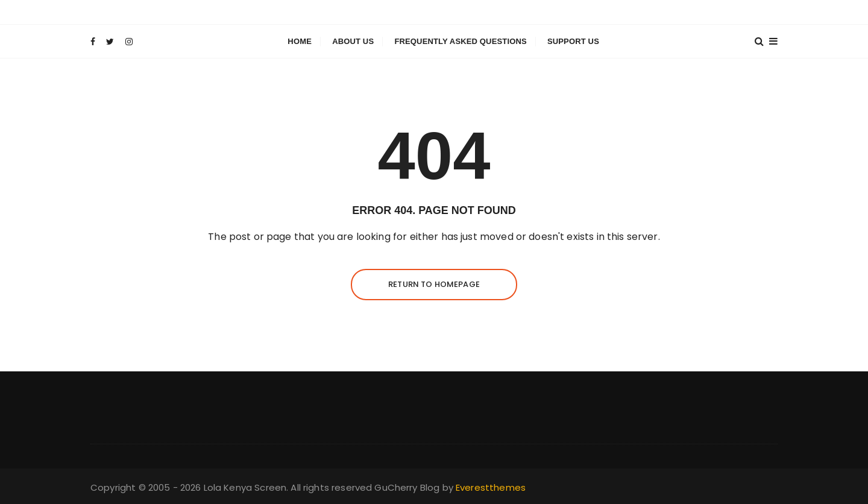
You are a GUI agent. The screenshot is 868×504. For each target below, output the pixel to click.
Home (300, 41)
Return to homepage (434, 284)
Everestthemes (491, 487)
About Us (353, 41)
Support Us (573, 41)
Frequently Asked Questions (460, 41)
